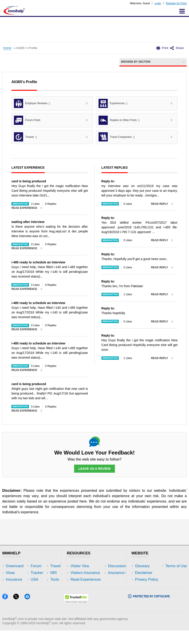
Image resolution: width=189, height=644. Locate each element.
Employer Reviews (32, 103)
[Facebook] (8, 612)
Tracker (25, 137)
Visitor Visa (80, 566)
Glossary (142, 566)
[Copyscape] (149, 610)
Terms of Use (146, 586)
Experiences (113, 103)
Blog (43, 593)
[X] (19, 612)
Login (158, 3)
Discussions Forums (87, 586)
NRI (42, 579)
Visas (10, 573)
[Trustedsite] (76, 616)
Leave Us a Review (94, 469)
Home (7, 48)
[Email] (29, 612)
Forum (11, 586)
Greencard (15, 566)
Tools (43, 586)
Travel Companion (117, 137)
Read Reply (160, 204)
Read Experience (24, 208)
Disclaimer (144, 573)
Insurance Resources (88, 593)
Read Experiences (86, 579)
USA (43, 566)
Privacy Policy (146, 579)
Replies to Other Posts (119, 120)
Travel (44, 573)
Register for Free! (176, 3)
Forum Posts (27, 120)
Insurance (14, 579)
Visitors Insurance (85, 573)
